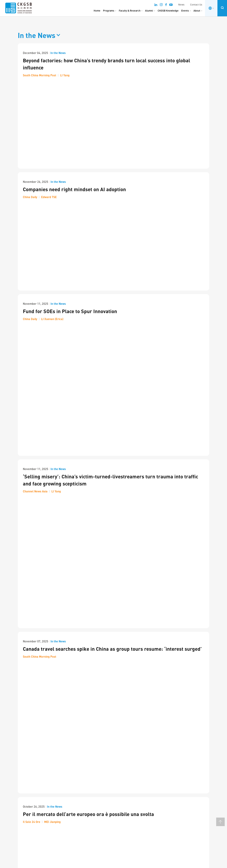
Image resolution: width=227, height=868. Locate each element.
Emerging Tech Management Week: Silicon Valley (131, 787)
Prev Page (19, 639)
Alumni (149, 11)
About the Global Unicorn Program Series (127, 795)
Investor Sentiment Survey (173, 794)
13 (99, 639)
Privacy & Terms (63, 863)
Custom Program (114, 828)
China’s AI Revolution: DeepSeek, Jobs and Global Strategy (89, 500)
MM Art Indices (167, 799)
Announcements (72, 799)
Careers (68, 788)
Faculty (67, 771)
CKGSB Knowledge (168, 11)
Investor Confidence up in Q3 (55, 451)
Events (185, 11)
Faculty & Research (130, 11)
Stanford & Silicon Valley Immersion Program (129, 791)
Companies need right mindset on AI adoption (74, 110)
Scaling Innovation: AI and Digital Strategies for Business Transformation (130, 781)
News (181, 5)
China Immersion (114, 823)
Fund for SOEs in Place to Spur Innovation (70, 160)
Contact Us (196, 5)
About (197, 11)
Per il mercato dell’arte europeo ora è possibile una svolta (88, 306)
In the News (58, 53)
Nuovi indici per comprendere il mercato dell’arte (78, 351)
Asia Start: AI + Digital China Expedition (126, 808)
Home (97, 11)
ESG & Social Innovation (76, 782)
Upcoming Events (168, 771)
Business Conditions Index (173, 782)
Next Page (28, 639)
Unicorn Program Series (118, 773)
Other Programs (113, 803)
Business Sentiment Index (173, 788)
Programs (109, 11)
